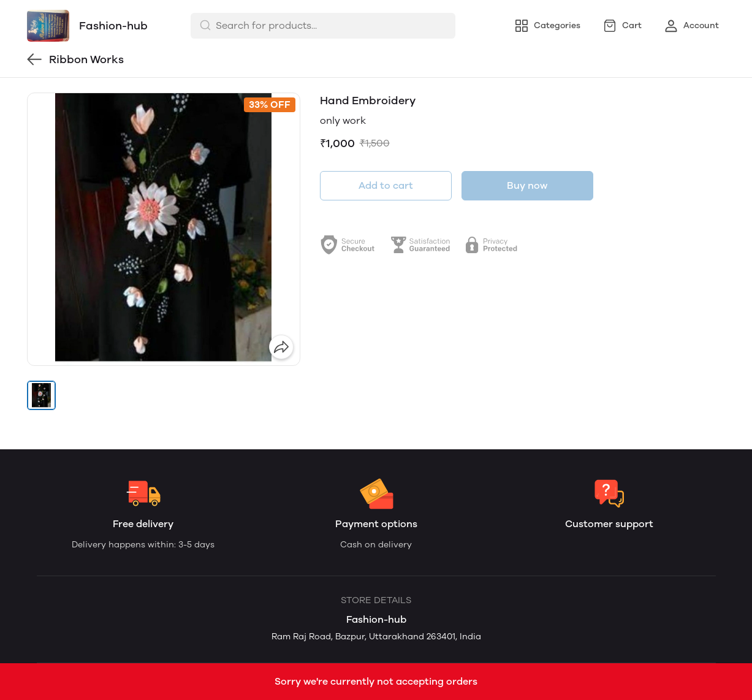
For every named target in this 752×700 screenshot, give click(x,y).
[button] (42, 395)
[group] (164, 229)
